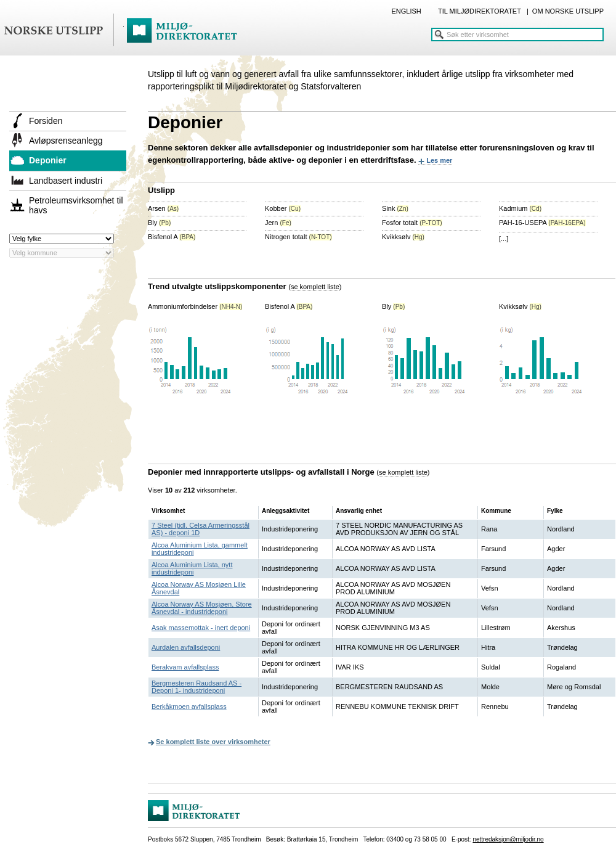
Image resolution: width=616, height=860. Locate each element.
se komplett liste (315, 287)
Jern (278, 223)
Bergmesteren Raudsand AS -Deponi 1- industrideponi (197, 687)
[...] (504, 239)
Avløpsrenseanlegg (66, 141)
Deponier (48, 160)
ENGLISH (406, 11)
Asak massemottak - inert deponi (201, 628)
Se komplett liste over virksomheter (213, 742)
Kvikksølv (403, 237)
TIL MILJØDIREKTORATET (480, 11)
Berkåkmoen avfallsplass (189, 706)
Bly (159, 223)
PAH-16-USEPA (542, 223)
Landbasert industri (66, 181)
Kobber (283, 208)
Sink (395, 208)
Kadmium (520, 208)
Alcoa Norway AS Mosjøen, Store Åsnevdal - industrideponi (202, 608)
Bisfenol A (172, 237)
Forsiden (46, 121)
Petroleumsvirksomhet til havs (76, 205)
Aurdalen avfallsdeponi (186, 647)
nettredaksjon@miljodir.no (508, 839)
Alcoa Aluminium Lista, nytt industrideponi (192, 568)
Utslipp (161, 190)
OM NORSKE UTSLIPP (568, 11)
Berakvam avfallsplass (185, 667)
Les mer (439, 160)
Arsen (163, 208)
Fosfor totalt (412, 223)
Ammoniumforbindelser (195, 306)
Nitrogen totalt (298, 237)
